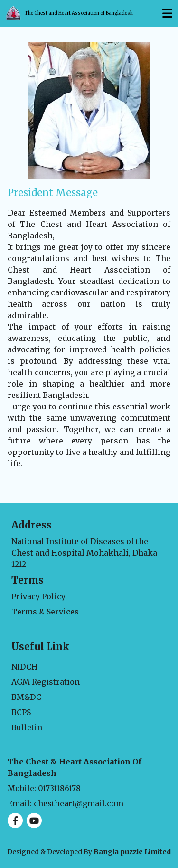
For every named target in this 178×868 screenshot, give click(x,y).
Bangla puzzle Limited (132, 852)
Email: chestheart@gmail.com (66, 803)
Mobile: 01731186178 (44, 788)
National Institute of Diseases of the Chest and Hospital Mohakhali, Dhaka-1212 (86, 553)
